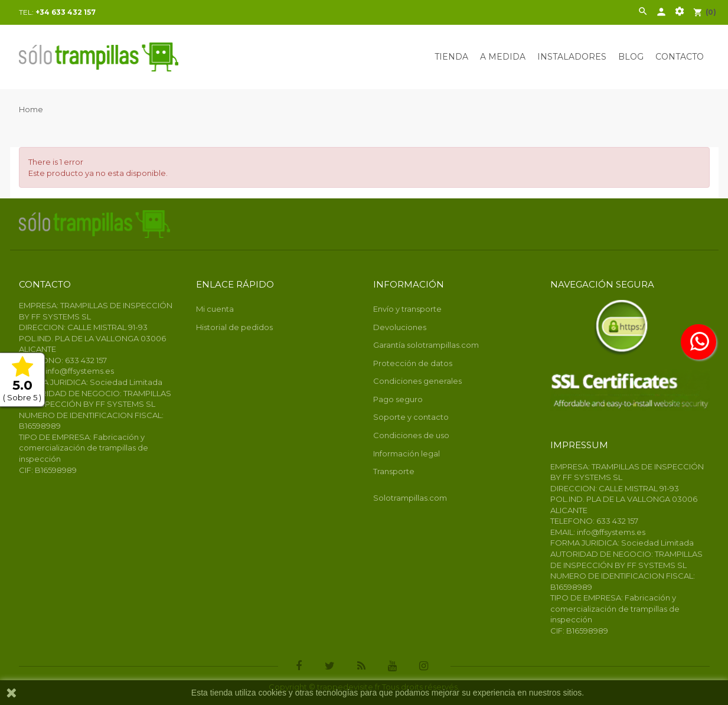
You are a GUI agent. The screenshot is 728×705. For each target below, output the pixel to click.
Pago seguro (398, 399)
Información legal (407, 453)
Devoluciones (400, 327)
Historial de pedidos (234, 327)
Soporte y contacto (411, 417)
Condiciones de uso (411, 435)
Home (31, 109)
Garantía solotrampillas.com (426, 345)
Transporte (394, 471)
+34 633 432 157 (66, 12)
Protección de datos (413, 363)
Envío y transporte (407, 309)
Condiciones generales (417, 381)
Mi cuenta (215, 309)
